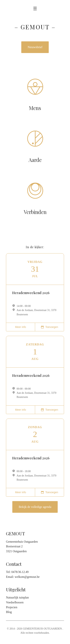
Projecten (12, 607)
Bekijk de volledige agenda (35, 507)
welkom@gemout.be (27, 577)
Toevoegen (50, 327)
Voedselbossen (15, 602)
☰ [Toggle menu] (35, 9)
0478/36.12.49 (20, 572)
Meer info (21, 327)
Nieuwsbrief (35, 47)
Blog (9, 612)
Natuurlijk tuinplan (17, 597)
